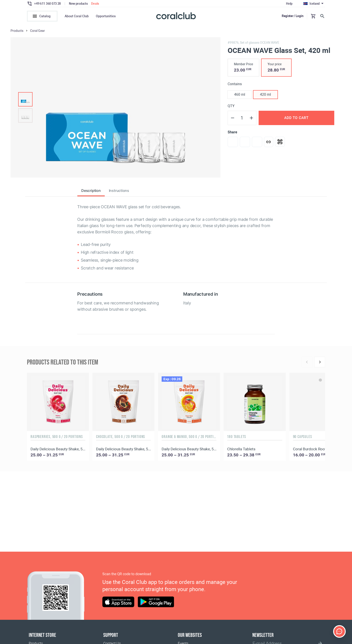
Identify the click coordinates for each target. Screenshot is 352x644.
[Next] (320, 362)
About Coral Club (77, 16)
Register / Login (293, 16)
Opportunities (106, 16)
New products (78, 4)
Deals (95, 4)
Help (289, 4)
